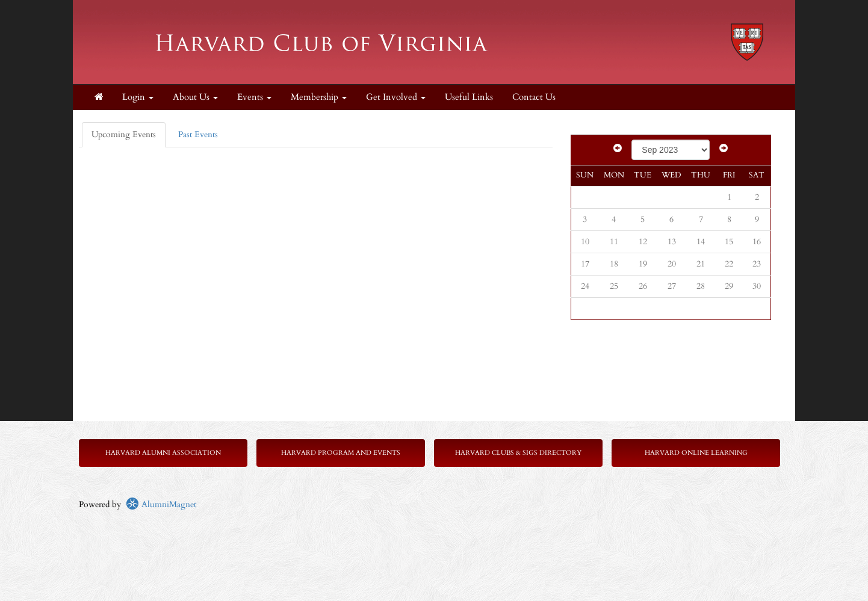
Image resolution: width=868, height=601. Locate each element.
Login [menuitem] (138, 97)
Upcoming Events (124, 134)
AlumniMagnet (161, 504)
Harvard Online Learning (696, 453)
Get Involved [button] (396, 97)
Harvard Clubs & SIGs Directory (518, 453)
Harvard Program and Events (341, 453)
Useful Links (469, 97)
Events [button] (254, 97)
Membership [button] (319, 97)
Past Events (198, 134)
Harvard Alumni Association (163, 453)
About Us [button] (195, 97)
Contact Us (534, 97)
